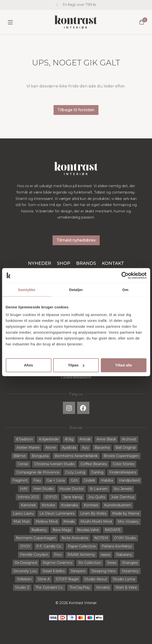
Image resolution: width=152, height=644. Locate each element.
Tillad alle (124, 365)
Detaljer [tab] (76, 289)
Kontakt (113, 263)
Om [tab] (125, 289)
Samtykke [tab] (27, 289)
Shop (64, 263)
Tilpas (76, 365)
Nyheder (40, 263)
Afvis (29, 365)
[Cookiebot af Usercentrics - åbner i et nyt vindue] (125, 275)
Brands (86, 263)
